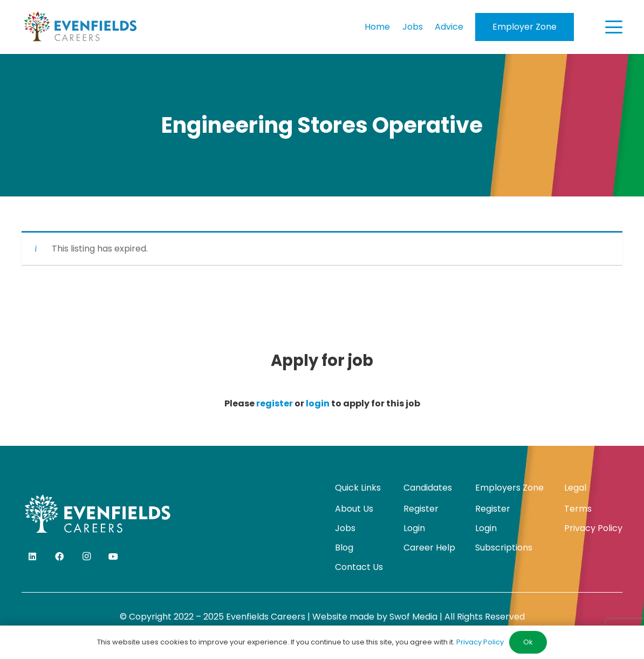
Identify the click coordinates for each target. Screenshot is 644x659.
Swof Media (413, 617)
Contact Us (359, 567)
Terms (578, 509)
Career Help (429, 548)
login (318, 403)
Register (421, 509)
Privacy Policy (593, 528)
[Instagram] (86, 556)
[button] (614, 27)
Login (414, 528)
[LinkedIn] (32, 556)
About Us (354, 509)
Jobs (345, 528)
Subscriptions (504, 548)
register (275, 403)
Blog (344, 548)
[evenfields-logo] (80, 27)
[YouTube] (113, 556)
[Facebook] (59, 556)
